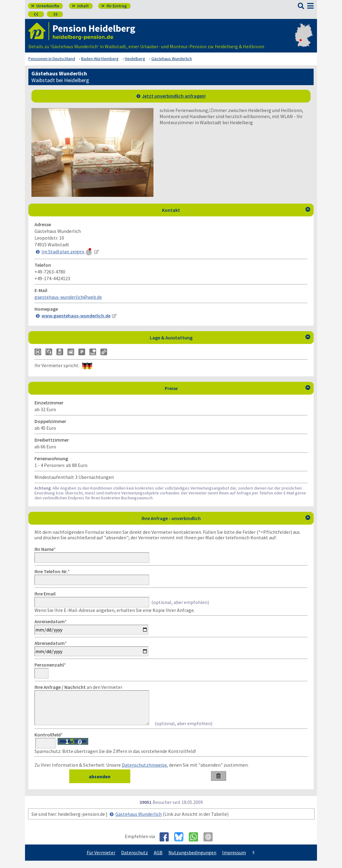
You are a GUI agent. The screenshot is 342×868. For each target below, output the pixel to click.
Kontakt (236, 210)
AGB (158, 860)
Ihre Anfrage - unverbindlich (226, 518)
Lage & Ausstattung (230, 338)
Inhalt (80, 6)
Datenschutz (135, 860)
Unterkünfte (45, 6)
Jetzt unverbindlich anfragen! (174, 96)
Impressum (234, 860)
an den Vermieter (78, 687)
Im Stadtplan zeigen (67, 251)
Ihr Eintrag (114, 6)
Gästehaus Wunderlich (139, 821)
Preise (238, 388)
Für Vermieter (101, 860)
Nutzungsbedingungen (192, 860)
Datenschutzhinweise (144, 772)
